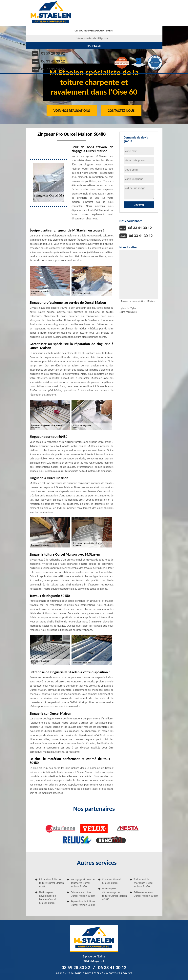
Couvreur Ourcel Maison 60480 (111, 881)
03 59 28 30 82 (53, 53)
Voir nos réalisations (72, 111)
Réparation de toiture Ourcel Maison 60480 (83, 903)
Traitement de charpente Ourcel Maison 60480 (143, 883)
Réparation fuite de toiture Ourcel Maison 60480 (52, 883)
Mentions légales (119, 973)
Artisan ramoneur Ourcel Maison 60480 (146, 894)
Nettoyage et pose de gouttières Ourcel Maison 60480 (83, 883)
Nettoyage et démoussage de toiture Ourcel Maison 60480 (115, 894)
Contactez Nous (121, 111)
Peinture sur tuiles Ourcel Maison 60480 (83, 894)
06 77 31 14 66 (53, 69)
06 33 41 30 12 (53, 61)
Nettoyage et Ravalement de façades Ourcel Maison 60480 (48, 898)
